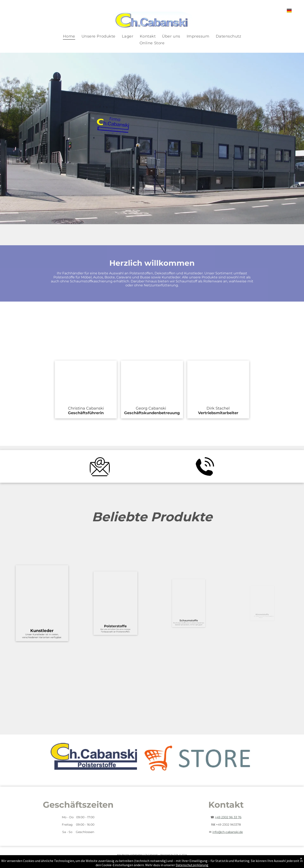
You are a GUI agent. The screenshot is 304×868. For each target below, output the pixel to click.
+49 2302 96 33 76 (228, 817)
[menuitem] (69, 36)
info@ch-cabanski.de (228, 832)
